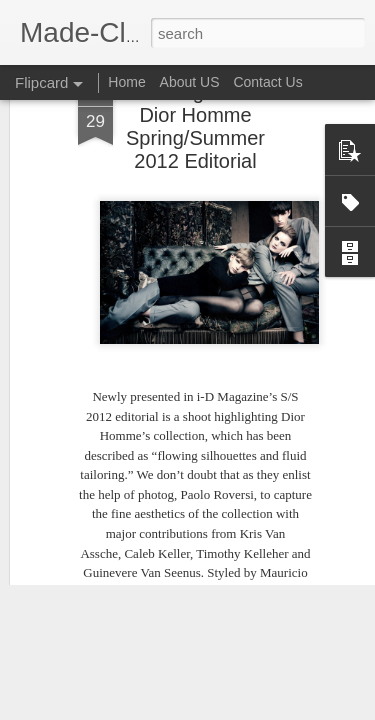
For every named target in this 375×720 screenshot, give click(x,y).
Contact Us (267, 82)
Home (126, 82)
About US (190, 82)
